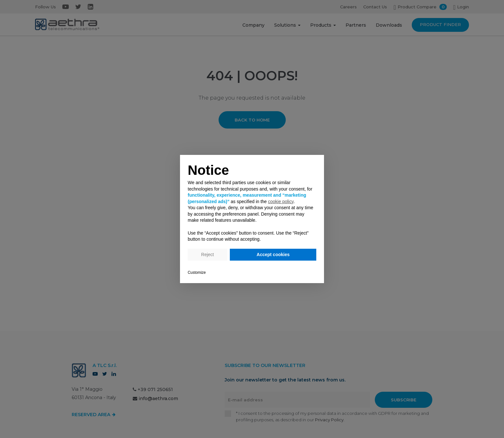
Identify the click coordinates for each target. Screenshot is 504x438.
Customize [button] (197, 273)
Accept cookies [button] (273, 255)
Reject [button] (208, 255)
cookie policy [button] (281, 201)
